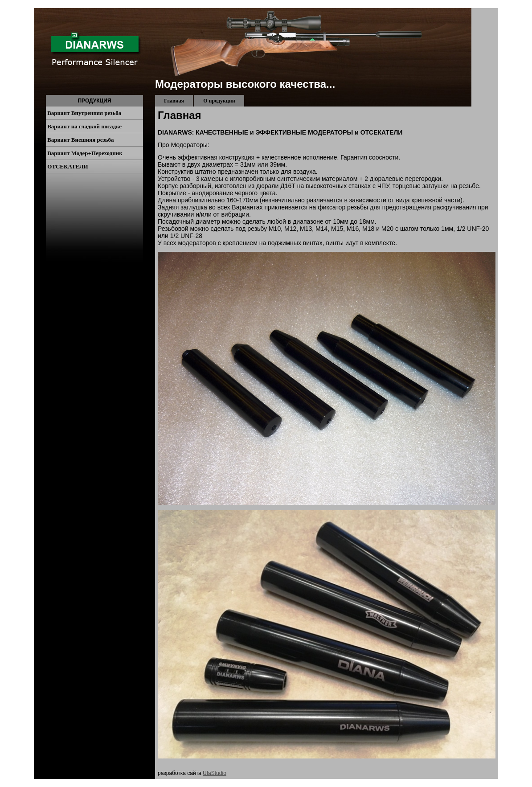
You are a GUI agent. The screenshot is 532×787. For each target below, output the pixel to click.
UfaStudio (215, 773)
